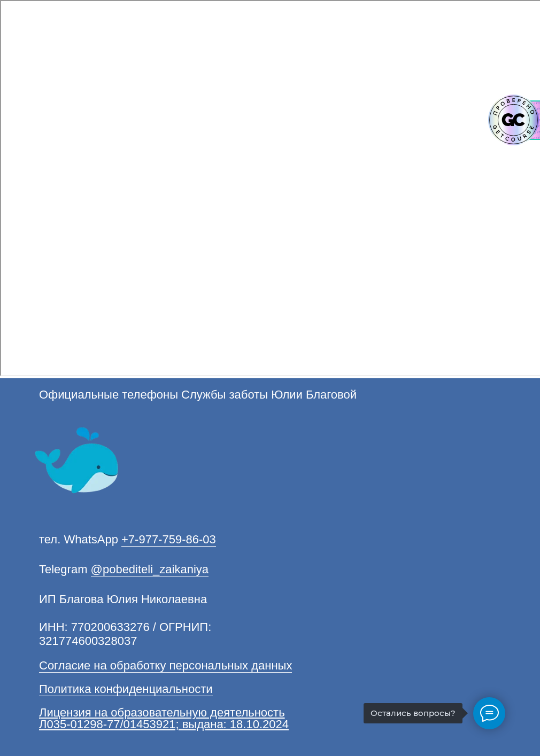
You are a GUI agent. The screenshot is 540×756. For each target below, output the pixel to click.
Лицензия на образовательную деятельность (162, 712)
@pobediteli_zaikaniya (150, 569)
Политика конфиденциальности (126, 689)
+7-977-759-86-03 (169, 539)
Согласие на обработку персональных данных (165, 665)
